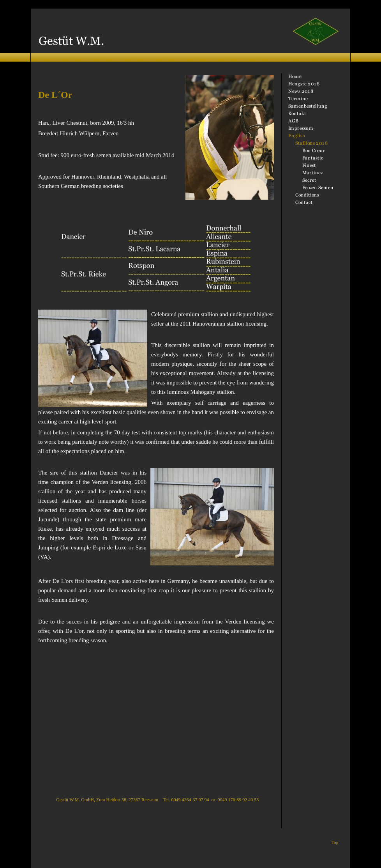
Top (335, 842)
